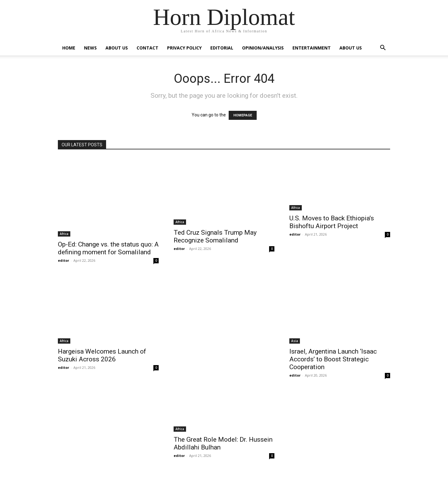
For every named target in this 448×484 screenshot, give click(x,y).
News (90, 48)
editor (63, 260)
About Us (117, 48)
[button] (383, 48)
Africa (64, 234)
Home (69, 48)
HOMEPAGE (243, 115)
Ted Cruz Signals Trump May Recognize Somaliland (215, 236)
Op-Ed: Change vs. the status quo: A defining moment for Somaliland (108, 248)
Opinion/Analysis (263, 48)
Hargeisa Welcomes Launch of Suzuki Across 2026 (102, 355)
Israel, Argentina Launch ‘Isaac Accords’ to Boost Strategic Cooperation (333, 359)
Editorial (222, 48)
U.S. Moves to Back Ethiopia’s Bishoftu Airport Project (332, 222)
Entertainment (312, 48)
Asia (295, 341)
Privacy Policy (184, 48)
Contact (147, 48)
